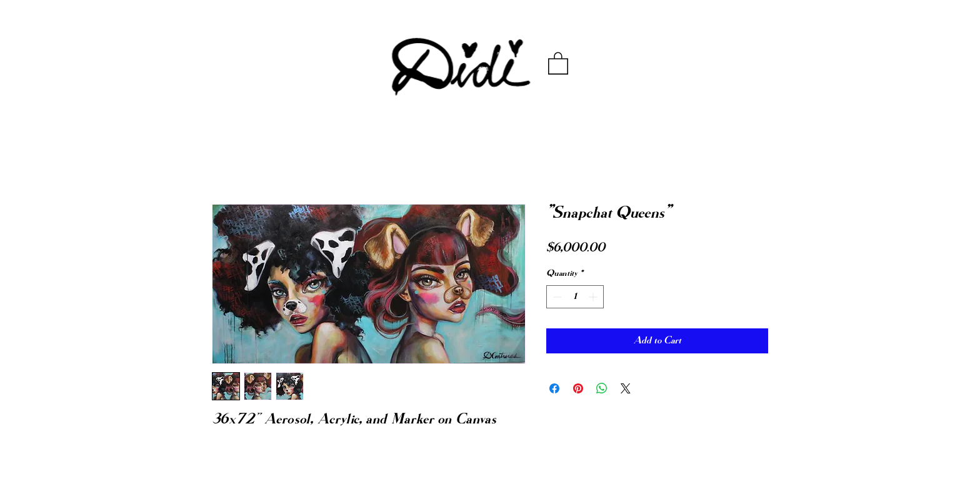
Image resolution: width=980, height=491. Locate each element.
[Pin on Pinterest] (578, 388)
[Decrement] (556, 297)
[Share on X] (626, 388)
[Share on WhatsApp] (602, 388)
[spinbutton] (575, 297)
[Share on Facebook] (554, 388)
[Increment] (594, 297)
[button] (558, 63)
